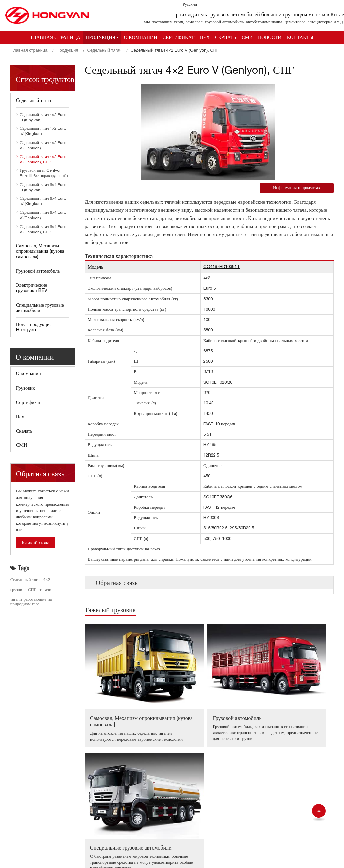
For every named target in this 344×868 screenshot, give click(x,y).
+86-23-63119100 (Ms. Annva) (242, 772)
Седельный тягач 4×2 (30, 579)
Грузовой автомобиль (199, 689)
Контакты (300, 37)
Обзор (20, 831)
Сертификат (179, 37)
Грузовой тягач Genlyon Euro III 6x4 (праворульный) (44, 173)
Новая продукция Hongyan (34, 327)
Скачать (226, 37)
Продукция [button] (100, 37)
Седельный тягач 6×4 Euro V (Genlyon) (43, 215)
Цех (205, 37)
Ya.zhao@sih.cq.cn (232, 819)
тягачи (46, 589)
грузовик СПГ (24, 589)
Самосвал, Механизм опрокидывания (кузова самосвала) (117, 696)
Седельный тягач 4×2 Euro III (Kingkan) (43, 117)
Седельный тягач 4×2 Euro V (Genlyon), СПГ (43, 159)
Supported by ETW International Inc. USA (172, 859)
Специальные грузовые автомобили (286, 693)
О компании (141, 37)
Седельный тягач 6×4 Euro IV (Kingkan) (43, 201)
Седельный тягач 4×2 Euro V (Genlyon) (43, 145)
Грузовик (26, 388)
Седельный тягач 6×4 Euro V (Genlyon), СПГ (43, 229)
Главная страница (55, 37)
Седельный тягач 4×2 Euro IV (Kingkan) (43, 131)
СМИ (247, 37)
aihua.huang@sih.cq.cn (236, 780)
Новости (270, 37)
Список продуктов (45, 78)
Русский (190, 4)
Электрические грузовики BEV (32, 288)
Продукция (67, 50)
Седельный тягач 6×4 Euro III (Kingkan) (43, 187)
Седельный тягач (104, 50)
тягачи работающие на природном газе (31, 602)
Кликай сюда (36, 542)
